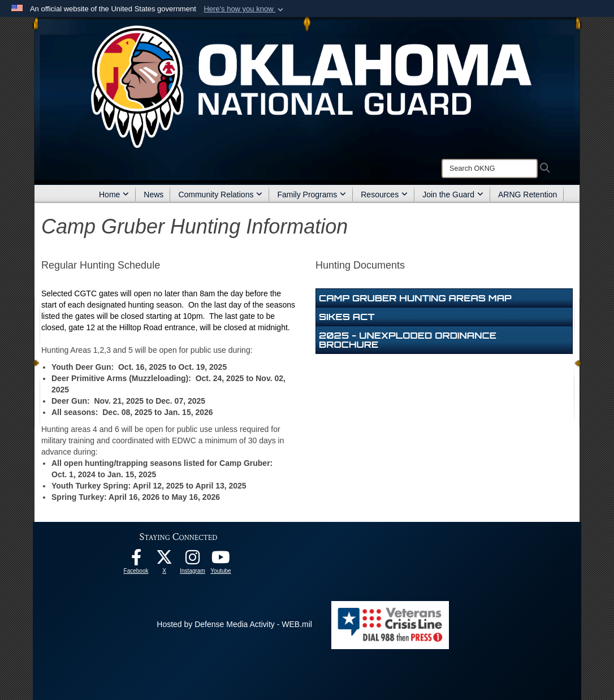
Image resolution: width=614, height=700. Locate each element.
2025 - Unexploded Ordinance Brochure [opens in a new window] (408, 340)
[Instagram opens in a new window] (193, 560)
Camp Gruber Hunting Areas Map (415, 298)
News (153, 195)
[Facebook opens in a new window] (136, 560)
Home (114, 195)
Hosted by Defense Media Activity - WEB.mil (234, 624)
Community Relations (220, 195)
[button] (245, 9)
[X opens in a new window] (165, 560)
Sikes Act (347, 317)
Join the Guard (453, 195)
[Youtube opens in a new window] (221, 560)
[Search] (490, 168)
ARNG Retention (527, 195)
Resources (384, 195)
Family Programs (312, 195)
